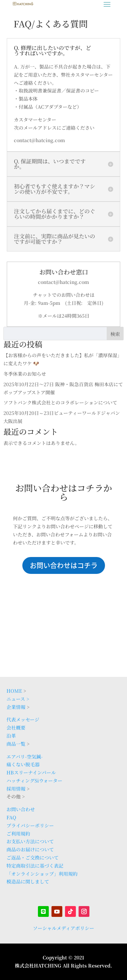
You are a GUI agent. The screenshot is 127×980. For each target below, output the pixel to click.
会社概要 (16, 727)
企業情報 (16, 707)
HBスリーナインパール (31, 772)
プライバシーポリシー (30, 825)
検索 (115, 334)
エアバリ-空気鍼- (25, 757)
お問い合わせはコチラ (64, 565)
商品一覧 (16, 744)
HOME (14, 691)
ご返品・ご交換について (33, 857)
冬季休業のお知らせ (25, 374)
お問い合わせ (21, 809)
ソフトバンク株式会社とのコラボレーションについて (60, 402)
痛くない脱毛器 (23, 764)
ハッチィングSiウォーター (34, 780)
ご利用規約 (18, 833)
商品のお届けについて (30, 849)
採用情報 (16, 789)
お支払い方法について (30, 841)
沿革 (11, 736)
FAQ (11, 817)
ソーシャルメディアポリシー (63, 928)
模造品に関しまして (28, 881)
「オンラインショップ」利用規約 (42, 874)
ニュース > (18, 699)
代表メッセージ (23, 719)
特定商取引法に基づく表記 (35, 866)
